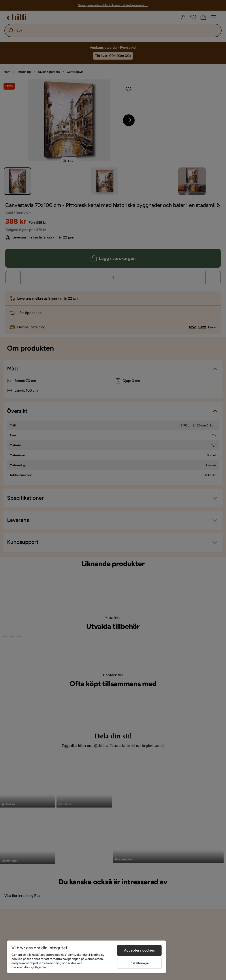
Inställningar (139, 963)
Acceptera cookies (139, 950)
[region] (87, 957)
